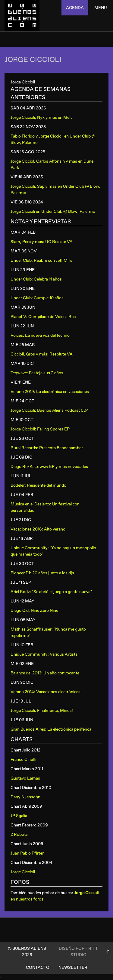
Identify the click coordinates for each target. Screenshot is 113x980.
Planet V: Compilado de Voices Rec (43, 317)
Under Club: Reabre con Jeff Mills (41, 260)
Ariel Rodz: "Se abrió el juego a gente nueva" (51, 592)
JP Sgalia (19, 816)
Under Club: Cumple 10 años (37, 298)
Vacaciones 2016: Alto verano (38, 529)
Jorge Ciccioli (23, 872)
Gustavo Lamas (25, 778)
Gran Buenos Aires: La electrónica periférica (51, 729)
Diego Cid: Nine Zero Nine (34, 610)
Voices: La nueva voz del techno (40, 335)
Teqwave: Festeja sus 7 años (37, 373)
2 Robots (19, 834)
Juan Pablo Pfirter (27, 853)
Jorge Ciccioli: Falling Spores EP (40, 429)
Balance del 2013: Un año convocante (45, 673)
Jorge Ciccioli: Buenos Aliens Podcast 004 (50, 410)
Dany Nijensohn (25, 797)
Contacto (38, 967)
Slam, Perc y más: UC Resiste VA (42, 242)
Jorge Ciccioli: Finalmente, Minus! (42, 711)
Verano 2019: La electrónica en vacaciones (50, 392)
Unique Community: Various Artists (44, 654)
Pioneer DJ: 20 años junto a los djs (42, 573)
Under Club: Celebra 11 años (36, 279)
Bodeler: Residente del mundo (38, 485)
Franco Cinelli (23, 759)
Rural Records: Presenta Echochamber (47, 448)
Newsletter (73, 967)
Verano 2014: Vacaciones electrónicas (46, 692)
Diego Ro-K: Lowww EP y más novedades (49, 467)
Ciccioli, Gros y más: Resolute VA (42, 354)
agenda (75, 8)
